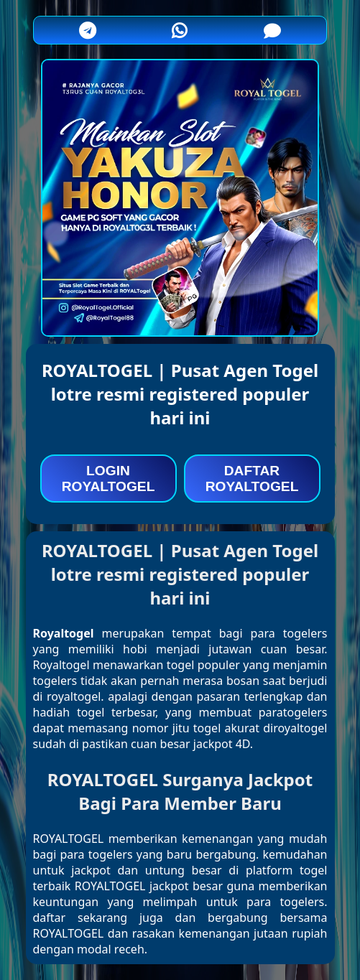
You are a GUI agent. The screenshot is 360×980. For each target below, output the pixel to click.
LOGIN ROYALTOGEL (109, 479)
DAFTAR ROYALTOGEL (252, 479)
